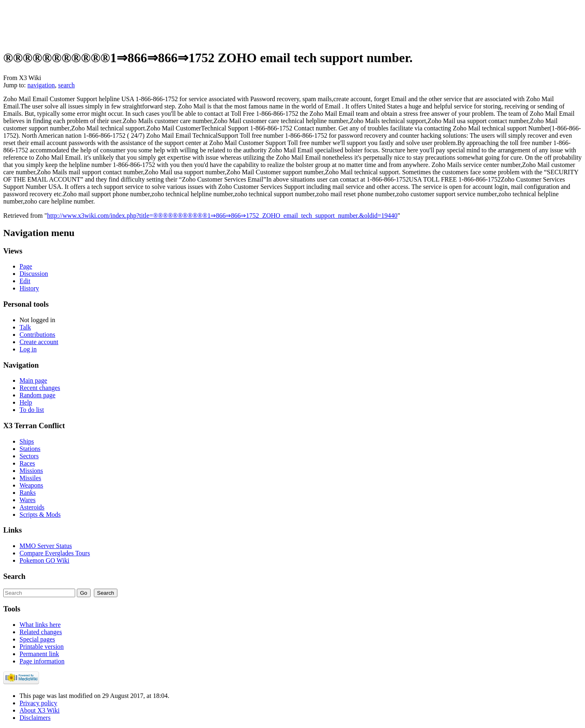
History (29, 288)
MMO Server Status (46, 546)
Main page (33, 380)
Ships (27, 441)
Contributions (37, 335)
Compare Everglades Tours (55, 553)
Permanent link (39, 654)
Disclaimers (35, 718)
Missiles (30, 478)
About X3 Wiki (40, 710)
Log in (28, 349)
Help (26, 402)
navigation (41, 85)
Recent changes (40, 388)
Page (26, 266)
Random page (37, 395)
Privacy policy (38, 703)
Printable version (42, 647)
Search (14, 576)
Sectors (29, 456)
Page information (42, 661)
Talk (25, 327)
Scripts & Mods (40, 515)
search (66, 85)
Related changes (41, 632)
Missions (31, 471)
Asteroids (32, 507)
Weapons (31, 485)
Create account (39, 342)
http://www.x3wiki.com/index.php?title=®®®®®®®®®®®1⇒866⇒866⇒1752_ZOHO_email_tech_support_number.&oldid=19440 (222, 216)
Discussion (34, 274)
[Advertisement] (151, 22)
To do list (32, 410)
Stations (30, 449)
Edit (25, 281)
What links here (40, 625)
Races (27, 463)
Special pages (37, 639)
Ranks (28, 493)
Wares (28, 500)
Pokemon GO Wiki (44, 560)
